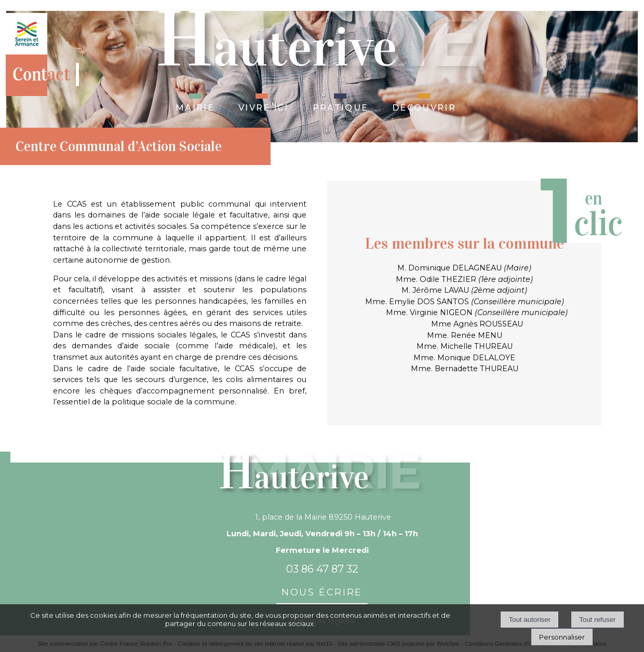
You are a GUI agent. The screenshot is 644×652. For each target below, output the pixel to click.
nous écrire (322, 591)
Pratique (340, 106)
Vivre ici (264, 106)
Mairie (195, 106)
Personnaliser (562, 637)
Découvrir (424, 106)
